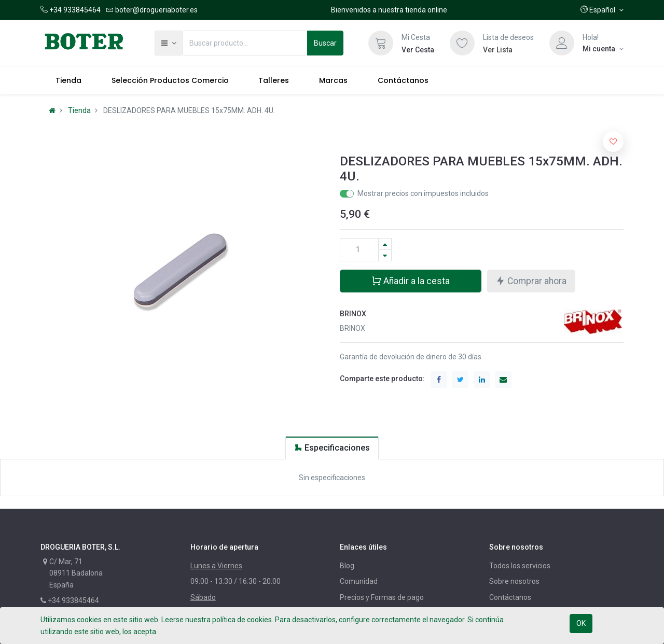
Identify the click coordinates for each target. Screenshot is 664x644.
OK (581, 623)
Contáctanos (510, 597)
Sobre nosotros (514, 581)
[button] (602, 10)
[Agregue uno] (385, 244)
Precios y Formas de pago (382, 597)
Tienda (79, 110)
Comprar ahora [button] (531, 280)
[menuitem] (68, 80)
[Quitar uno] (385, 255)
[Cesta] (381, 43)
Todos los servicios (520, 566)
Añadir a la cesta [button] (411, 280)
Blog (347, 566)
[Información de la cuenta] (603, 49)
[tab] (332, 448)
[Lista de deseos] (462, 43)
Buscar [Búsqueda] (325, 43)
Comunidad (359, 581)
